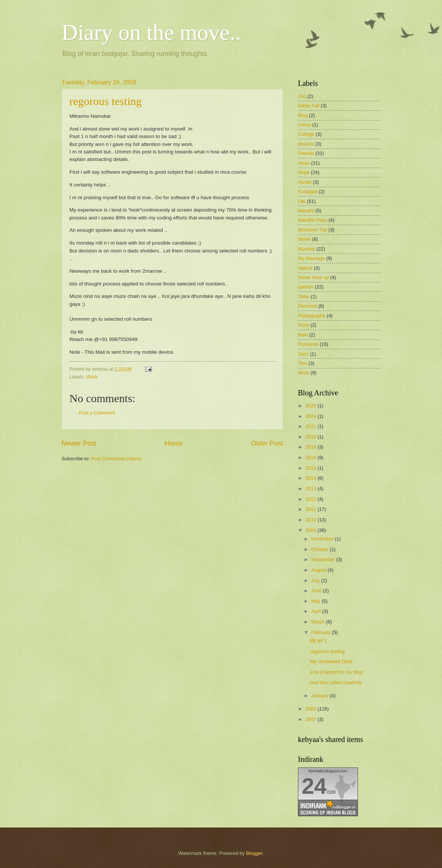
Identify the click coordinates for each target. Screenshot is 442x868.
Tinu (303, 363)
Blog (303, 115)
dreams (306, 144)
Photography (312, 316)
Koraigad (308, 191)
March (318, 622)
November (323, 539)
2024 (311, 416)
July (316, 580)
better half (309, 106)
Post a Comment (97, 413)
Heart (304, 163)
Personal (307, 306)
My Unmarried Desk (331, 662)
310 (302, 96)
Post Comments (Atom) (116, 459)
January (320, 696)
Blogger (254, 853)
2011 (311, 509)
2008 (311, 709)
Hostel (305, 182)
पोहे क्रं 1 (318, 641)
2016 (311, 457)
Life (302, 201)
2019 (311, 437)
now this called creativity (336, 683)
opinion (306, 287)
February (321, 632)
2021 (311, 426)
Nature (305, 268)
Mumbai (307, 249)
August (319, 570)
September (324, 559)
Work (92, 377)
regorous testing (105, 101)
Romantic (308, 344)
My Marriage (311, 258)
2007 (311, 719)
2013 (311, 489)
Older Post (267, 443)
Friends (306, 153)
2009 (311, 530)
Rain (303, 335)
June (317, 591)
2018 (311, 447)
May (316, 601)
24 (314, 786)
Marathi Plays (313, 220)
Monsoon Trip (313, 230)
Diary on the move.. (151, 32)
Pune (304, 325)
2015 (311, 468)
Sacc (303, 354)
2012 (311, 499)
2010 (311, 520)
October (320, 549)
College (306, 134)
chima (304, 125)
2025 (311, 406)
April (316, 611)
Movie (304, 239)
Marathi (306, 211)
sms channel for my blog (336, 672)
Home (174, 443)
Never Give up (313, 277)
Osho (304, 297)
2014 (311, 478)
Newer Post (79, 443)
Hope (304, 172)
